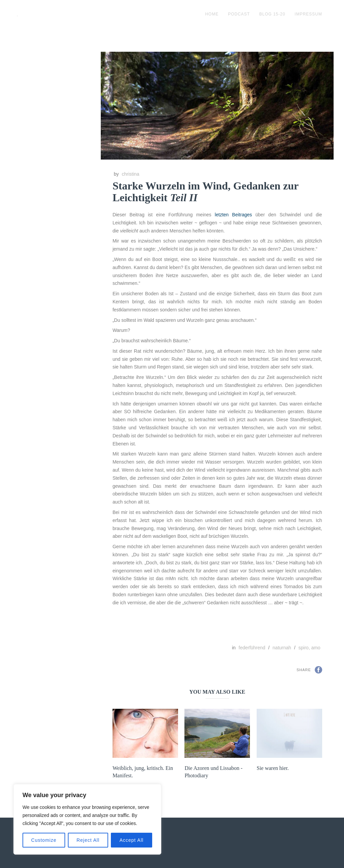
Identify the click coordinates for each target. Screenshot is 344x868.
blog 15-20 (272, 14)
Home (212, 14)
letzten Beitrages (233, 215)
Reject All (88, 840)
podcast (239, 14)
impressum (308, 14)
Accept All (132, 840)
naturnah (282, 648)
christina (130, 174)
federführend (252, 648)
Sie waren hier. (273, 768)
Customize (44, 840)
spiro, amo (309, 648)
